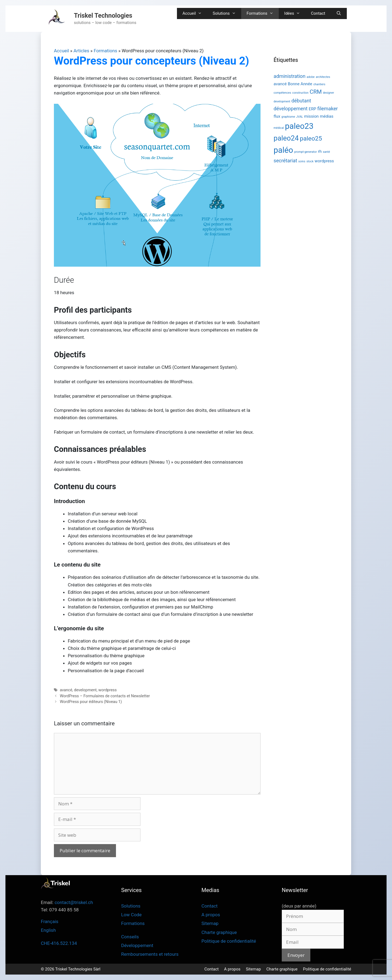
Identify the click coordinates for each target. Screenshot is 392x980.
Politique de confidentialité (229, 941)
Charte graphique (219, 932)
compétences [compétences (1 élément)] (282, 93)
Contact (318, 13)
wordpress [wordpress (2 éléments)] (324, 161)
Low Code (131, 915)
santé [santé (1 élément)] (326, 152)
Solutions (227, 13)
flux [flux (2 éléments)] (277, 116)
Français (50, 921)
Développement (137, 945)
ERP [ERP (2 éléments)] (313, 109)
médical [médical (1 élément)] (279, 128)
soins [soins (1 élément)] (302, 161)
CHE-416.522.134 (59, 943)
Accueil (195, 13)
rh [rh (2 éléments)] (320, 151)
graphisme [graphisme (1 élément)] (288, 117)
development (85, 690)
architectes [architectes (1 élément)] (323, 77)
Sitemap (210, 923)
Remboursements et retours (150, 954)
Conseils (130, 937)
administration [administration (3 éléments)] (290, 76)
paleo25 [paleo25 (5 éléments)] (311, 139)
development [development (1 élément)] (282, 101)
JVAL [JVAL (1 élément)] (300, 117)
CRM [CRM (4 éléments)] (316, 92)
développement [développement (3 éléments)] (291, 109)
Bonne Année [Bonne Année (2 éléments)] (300, 84)
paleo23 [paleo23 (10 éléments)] (299, 126)
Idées (295, 13)
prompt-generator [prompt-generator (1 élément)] (306, 152)
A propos (211, 915)
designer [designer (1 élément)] (328, 93)
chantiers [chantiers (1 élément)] (319, 84)
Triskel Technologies (103, 16)
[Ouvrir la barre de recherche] (339, 13)
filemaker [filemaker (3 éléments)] (328, 109)
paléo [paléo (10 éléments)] (283, 150)
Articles (81, 51)
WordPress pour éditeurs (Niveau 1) (91, 702)
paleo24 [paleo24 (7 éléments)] (286, 138)
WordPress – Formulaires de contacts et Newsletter (105, 696)
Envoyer (296, 955)
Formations (263, 13)
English (48, 930)
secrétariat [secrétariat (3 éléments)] (285, 161)
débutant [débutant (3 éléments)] (301, 101)
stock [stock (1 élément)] (310, 161)
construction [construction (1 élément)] (301, 93)
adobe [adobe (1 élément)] (311, 77)
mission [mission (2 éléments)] (311, 116)
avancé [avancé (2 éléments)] (280, 84)
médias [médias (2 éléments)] (327, 116)
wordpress (107, 690)
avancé (66, 690)
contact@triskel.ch (74, 902)
